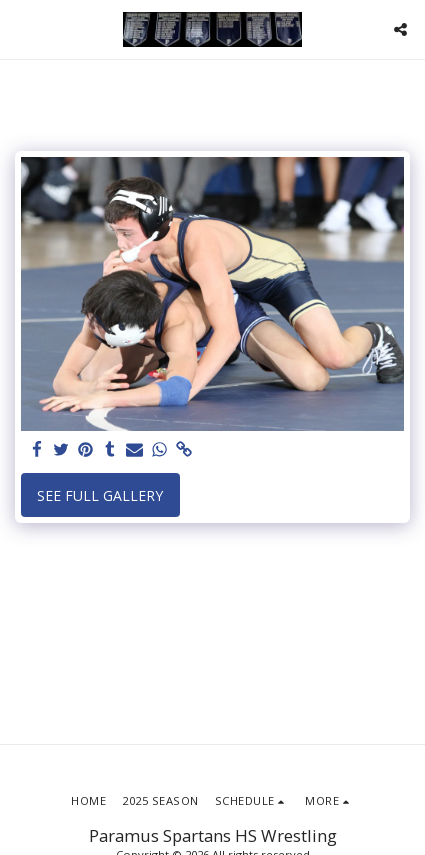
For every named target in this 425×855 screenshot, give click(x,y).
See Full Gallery (100, 495)
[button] (22, 28)
